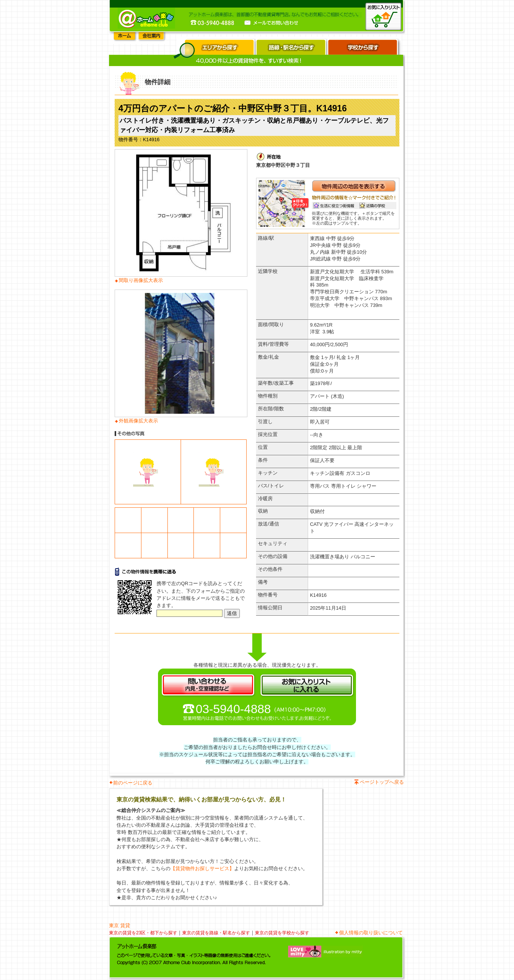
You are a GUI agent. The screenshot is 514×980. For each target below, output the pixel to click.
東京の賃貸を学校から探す (282, 933)
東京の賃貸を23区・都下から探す (143, 933)
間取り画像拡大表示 (141, 280)
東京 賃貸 (120, 925)
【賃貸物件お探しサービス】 (202, 868)
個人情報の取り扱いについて (371, 933)
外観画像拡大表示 (138, 421)
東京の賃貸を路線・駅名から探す (216, 933)
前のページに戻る (133, 783)
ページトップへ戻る (382, 782)
